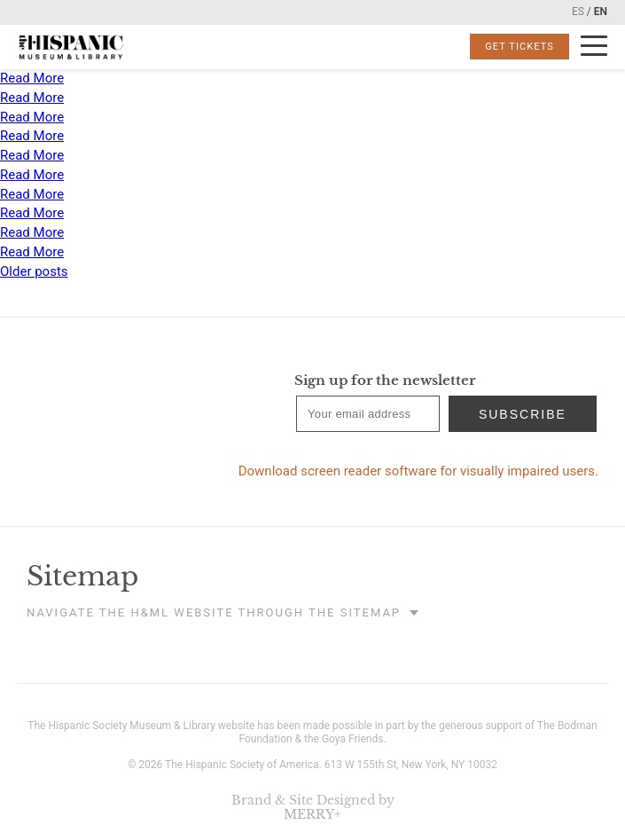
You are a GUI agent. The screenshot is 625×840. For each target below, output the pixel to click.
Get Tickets (520, 47)
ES (578, 12)
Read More (32, 78)
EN (601, 12)
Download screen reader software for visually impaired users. (418, 471)
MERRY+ (312, 814)
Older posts (34, 271)
